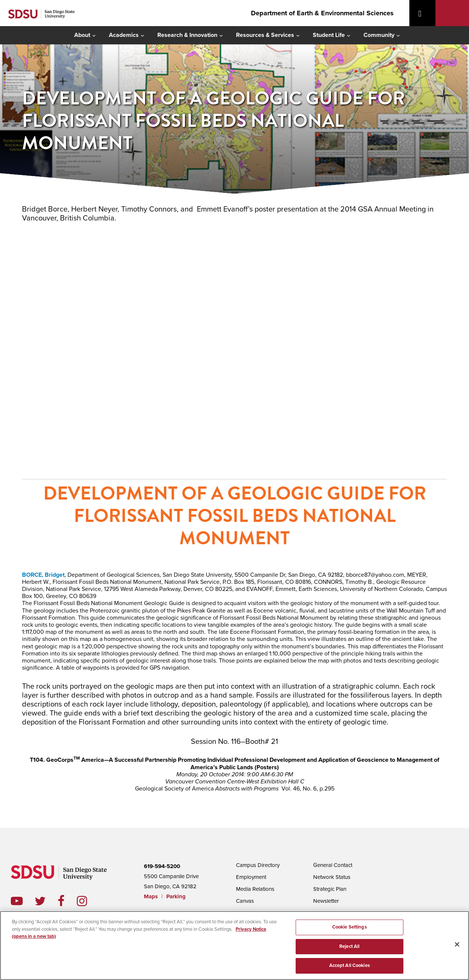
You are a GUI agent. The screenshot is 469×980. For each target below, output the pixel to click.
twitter (46, 901)
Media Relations (255, 889)
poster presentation (234, 350)
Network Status (332, 877)
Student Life (329, 35)
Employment (251, 877)
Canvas (245, 901)
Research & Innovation (187, 35)
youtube (17, 901)
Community (379, 35)
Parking (176, 896)
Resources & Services (265, 35)
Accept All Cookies (350, 964)
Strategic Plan (330, 889)
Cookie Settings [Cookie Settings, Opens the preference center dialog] (350, 926)
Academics (124, 35)
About (82, 35)
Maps (151, 896)
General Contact (333, 865)
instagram (88, 901)
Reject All (349, 945)
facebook (67, 901)
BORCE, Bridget (43, 575)
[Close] (457, 944)
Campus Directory (258, 865)
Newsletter (326, 901)
